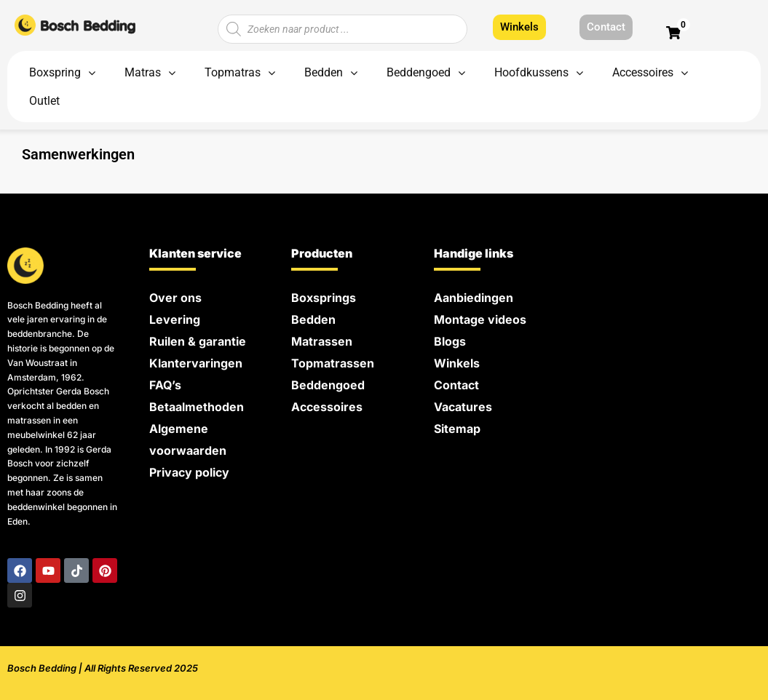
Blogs (450, 341)
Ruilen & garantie (198, 341)
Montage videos (480, 319)
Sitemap (457, 429)
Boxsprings (324, 298)
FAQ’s (165, 385)
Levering (175, 319)
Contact (456, 385)
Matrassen (322, 341)
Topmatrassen (333, 363)
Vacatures (463, 407)
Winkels (457, 363)
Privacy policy (189, 472)
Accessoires (327, 407)
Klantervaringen (196, 363)
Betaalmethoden (197, 407)
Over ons (175, 298)
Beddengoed (328, 385)
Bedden (313, 319)
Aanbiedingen (474, 298)
